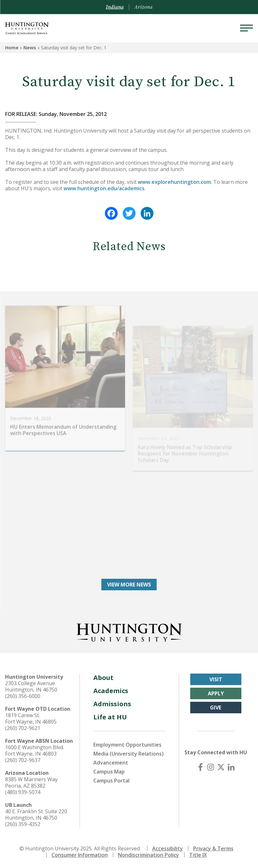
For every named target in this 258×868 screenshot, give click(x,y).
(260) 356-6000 (23, 696)
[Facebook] (200, 767)
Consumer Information (80, 855)
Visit (216, 679)
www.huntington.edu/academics (104, 188)
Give (216, 707)
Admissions (112, 704)
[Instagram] (211, 767)
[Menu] (246, 28)
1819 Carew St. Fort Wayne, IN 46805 (31, 718)
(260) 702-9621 (23, 728)
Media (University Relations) (129, 753)
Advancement (111, 762)
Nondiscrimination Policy (149, 855)
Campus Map (109, 771)
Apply (216, 693)
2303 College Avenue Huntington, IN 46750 (31, 686)
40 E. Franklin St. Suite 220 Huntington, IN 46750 (36, 814)
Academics (111, 690)
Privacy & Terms (213, 848)
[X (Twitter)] (221, 767)
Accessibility (168, 848)
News (30, 48)
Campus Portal (111, 780)
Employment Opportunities (127, 744)
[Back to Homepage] (129, 631)
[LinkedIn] (231, 767)
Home (12, 48)
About (103, 677)
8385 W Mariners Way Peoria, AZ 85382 (31, 782)
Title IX (198, 855)
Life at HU (110, 717)
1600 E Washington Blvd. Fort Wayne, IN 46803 (35, 750)
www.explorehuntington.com (174, 182)
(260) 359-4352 (23, 824)
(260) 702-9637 (23, 760)
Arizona (143, 7)
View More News (129, 584)
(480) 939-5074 (23, 792)
